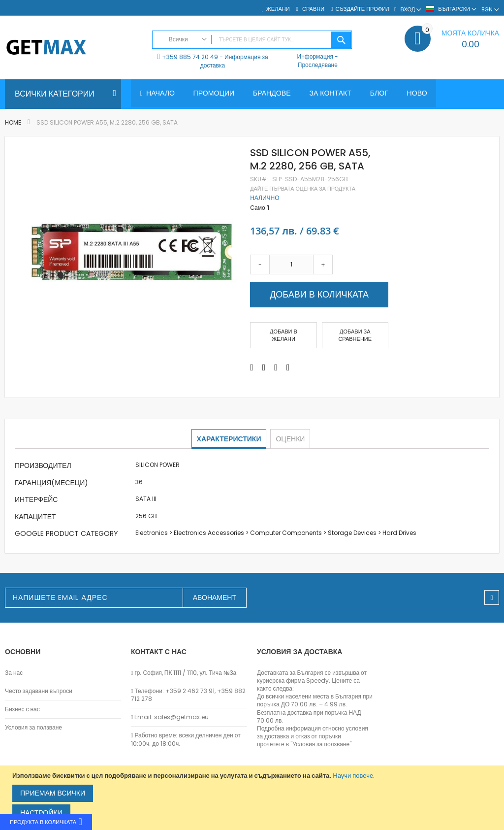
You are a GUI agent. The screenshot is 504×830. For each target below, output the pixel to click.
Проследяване (318, 65)
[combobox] (252, 40)
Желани (278, 9)
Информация (315, 56)
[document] (253, 798)
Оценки (290, 438)
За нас (14, 673)
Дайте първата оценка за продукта (303, 189)
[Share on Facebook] (252, 367)
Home (13, 122)
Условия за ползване (33, 728)
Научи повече (353, 776)
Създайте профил (362, 9)
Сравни (313, 9)
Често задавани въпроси (39, 691)
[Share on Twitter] (264, 367)
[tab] (230, 439)
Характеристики (230, 438)
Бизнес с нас (22, 709)
